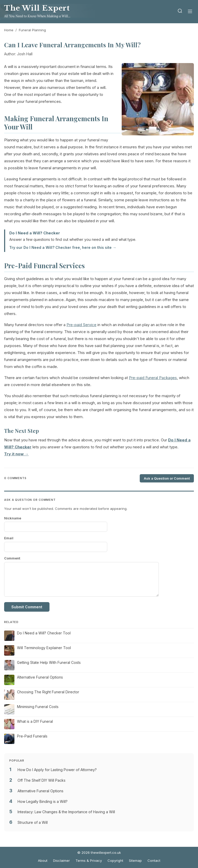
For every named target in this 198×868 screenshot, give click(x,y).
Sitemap (135, 861)
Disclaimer (61, 861)
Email (9, 538)
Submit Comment (27, 607)
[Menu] (190, 12)
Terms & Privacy (89, 861)
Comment (12, 558)
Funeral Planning (32, 30)
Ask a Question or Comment (167, 478)
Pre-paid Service (81, 325)
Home (9, 30)
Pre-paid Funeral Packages (153, 378)
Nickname (13, 518)
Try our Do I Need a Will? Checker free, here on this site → (63, 247)
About (43, 861)
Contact (154, 861)
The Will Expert (37, 8)
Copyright (115, 861)
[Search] (180, 12)
